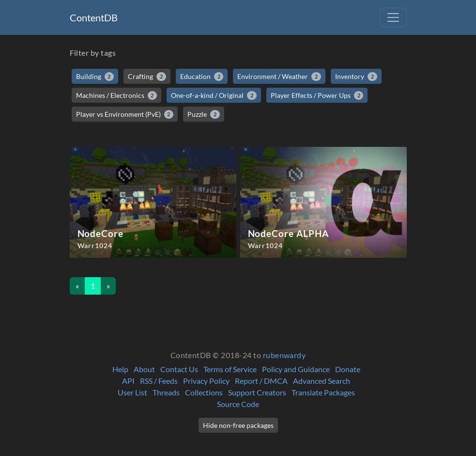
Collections (204, 392)
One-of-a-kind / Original (214, 95)
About (144, 369)
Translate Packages (323, 392)
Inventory (356, 77)
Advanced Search (322, 381)
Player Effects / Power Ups (317, 95)
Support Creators (257, 392)
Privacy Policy (206, 381)
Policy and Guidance (296, 369)
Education (202, 77)
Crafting (147, 77)
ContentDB (94, 17)
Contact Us (179, 369)
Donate (348, 369)
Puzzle (204, 114)
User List (132, 392)
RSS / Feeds (159, 381)
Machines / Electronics (117, 95)
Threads (166, 392)
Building (95, 77)
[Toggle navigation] (393, 17)
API (128, 381)
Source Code (238, 404)
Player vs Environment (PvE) (125, 114)
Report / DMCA (261, 381)
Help (120, 369)
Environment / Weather (279, 77)
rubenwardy (284, 355)
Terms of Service (230, 369)
